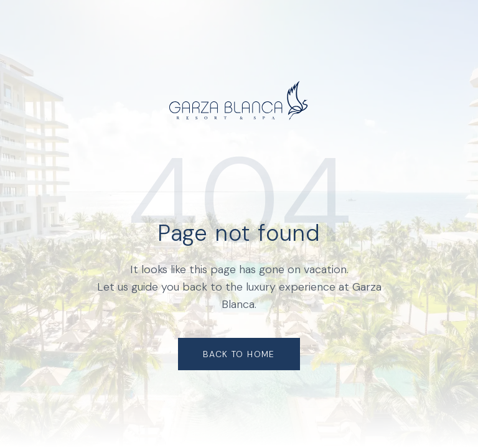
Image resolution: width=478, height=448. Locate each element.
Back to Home (239, 354)
